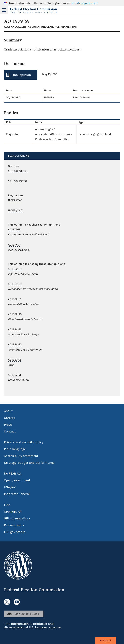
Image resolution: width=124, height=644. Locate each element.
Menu (4, 10)
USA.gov (10, 487)
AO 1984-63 (15, 345)
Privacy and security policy (24, 442)
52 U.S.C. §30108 (18, 171)
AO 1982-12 (14, 299)
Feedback (106, 641)
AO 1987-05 (15, 360)
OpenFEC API (13, 512)
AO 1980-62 (15, 269)
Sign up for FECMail (27, 614)
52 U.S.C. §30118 (17, 181)
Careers (9, 418)
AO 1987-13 (14, 375)
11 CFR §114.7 (15, 211)
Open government (17, 480)
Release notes (14, 525)
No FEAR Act (13, 474)
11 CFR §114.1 (15, 200)
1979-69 (49, 98)
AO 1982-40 (15, 314)
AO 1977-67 (14, 245)
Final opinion (21, 75)
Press (8, 425)
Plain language (15, 449)
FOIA (7, 505)
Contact (10, 431)
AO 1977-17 (14, 230)
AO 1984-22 (15, 330)
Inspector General (17, 494)
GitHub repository (17, 518)
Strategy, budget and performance (29, 463)
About (8, 411)
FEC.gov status (15, 532)
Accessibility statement (21, 456)
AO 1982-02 (15, 284)
